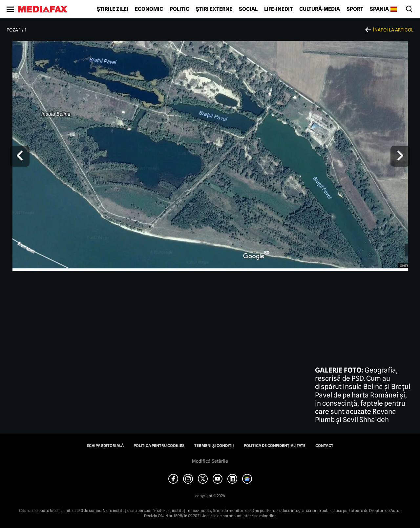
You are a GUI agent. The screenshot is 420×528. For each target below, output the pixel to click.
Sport (355, 9)
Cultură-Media (320, 9)
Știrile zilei (113, 9)
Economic (149, 9)
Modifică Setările (210, 461)
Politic (179, 9)
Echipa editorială (105, 446)
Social (248, 9)
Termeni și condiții (214, 446)
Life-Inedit (278, 9)
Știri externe (214, 9)
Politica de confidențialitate (275, 446)
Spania (379, 9)
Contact (324, 446)
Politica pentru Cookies (159, 446)
